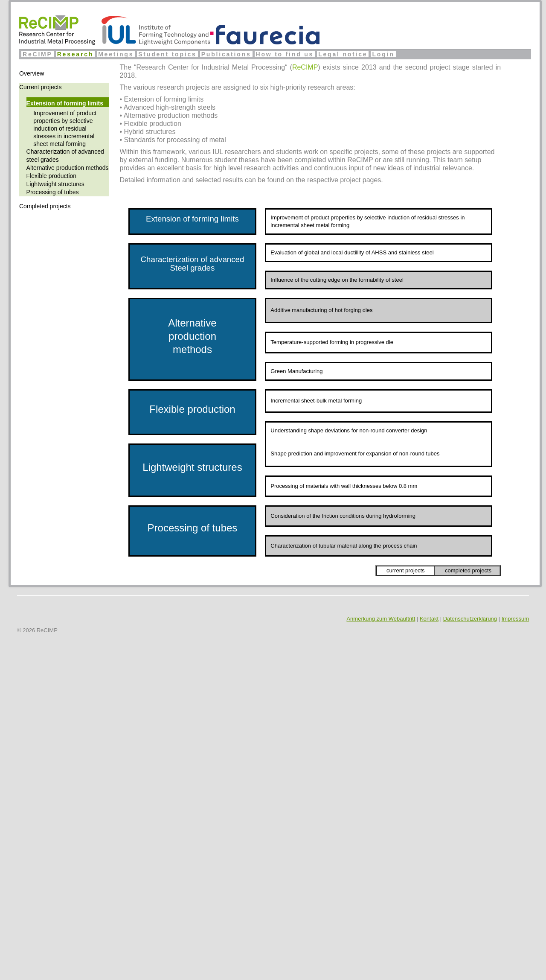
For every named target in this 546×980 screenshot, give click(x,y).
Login (383, 54)
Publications (226, 54)
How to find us (285, 54)
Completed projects (45, 206)
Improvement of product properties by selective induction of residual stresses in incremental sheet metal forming (65, 128)
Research (75, 54)
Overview (32, 73)
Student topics (167, 54)
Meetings (116, 54)
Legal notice (343, 54)
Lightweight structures (55, 184)
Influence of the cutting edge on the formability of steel (337, 280)
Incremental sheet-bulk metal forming (316, 401)
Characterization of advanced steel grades (65, 156)
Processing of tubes (53, 192)
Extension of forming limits (65, 103)
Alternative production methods (68, 168)
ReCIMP (38, 54)
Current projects (41, 87)
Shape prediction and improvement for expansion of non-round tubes (355, 454)
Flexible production (52, 176)
